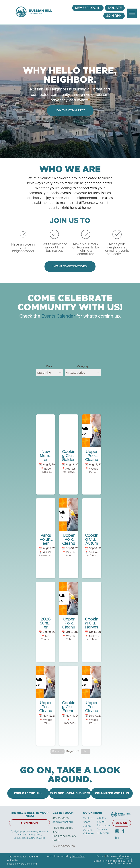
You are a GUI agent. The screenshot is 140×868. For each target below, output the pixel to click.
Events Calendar (58, 316)
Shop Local (104, 826)
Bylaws (100, 856)
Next (86, 752)
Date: (49, 367)
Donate (87, 830)
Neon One (78, 856)
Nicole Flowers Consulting (22, 864)
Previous (58, 752)
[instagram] (117, 832)
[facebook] (123, 832)
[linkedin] (117, 838)
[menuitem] (88, 8)
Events (87, 826)
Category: (83, 367)
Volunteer (89, 834)
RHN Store (103, 833)
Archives (102, 829)
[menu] (132, 13)
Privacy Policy (125, 859)
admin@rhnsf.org (63, 822)
